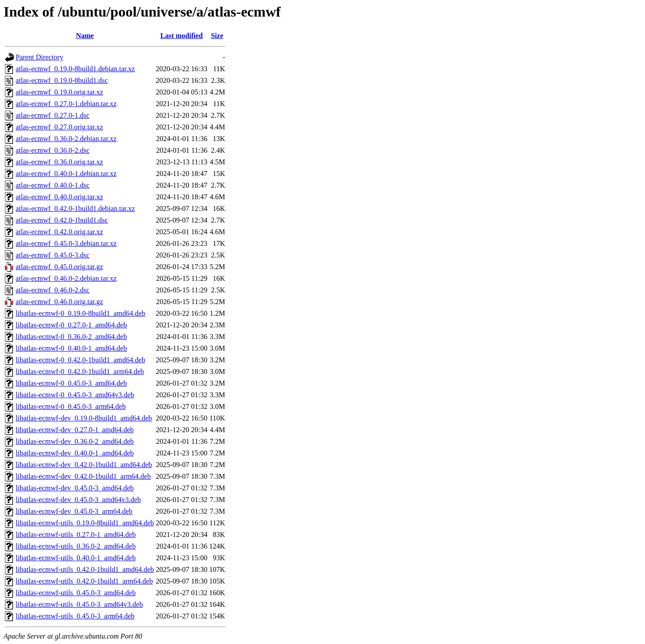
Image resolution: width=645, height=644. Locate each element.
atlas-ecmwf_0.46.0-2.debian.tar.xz (66, 278)
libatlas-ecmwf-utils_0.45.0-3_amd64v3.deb (79, 604)
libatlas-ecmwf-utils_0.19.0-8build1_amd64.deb (85, 523)
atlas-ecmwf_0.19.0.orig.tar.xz (59, 92)
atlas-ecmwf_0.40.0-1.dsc (53, 185)
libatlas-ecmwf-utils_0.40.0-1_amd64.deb (76, 558)
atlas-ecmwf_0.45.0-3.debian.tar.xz (66, 243)
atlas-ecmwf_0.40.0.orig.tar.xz (59, 197)
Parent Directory (39, 57)
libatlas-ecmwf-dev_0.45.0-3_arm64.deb (74, 511)
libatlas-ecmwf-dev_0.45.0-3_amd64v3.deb (78, 500)
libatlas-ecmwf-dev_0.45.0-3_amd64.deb (75, 488)
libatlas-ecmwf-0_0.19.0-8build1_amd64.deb (80, 313)
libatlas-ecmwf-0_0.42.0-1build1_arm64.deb (80, 371)
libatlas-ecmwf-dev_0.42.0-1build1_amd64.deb (84, 465)
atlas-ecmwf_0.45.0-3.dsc (53, 255)
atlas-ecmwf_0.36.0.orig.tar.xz (59, 162)
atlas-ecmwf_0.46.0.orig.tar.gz (59, 302)
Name (85, 36)
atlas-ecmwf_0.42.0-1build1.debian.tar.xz (75, 208)
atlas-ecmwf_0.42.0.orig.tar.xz (59, 232)
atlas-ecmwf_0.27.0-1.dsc (53, 115)
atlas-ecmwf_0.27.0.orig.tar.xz (59, 127)
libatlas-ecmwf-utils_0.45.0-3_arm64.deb (75, 616)
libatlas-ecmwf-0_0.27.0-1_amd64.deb (71, 325)
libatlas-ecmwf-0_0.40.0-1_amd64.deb (71, 348)
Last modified (182, 36)
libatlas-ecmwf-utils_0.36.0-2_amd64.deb (76, 546)
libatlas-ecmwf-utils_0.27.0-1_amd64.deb (76, 535)
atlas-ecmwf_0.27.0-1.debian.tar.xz (66, 104)
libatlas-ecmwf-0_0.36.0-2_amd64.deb (71, 337)
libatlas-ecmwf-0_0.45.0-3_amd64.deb (71, 383)
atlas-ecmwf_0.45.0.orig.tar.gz (59, 267)
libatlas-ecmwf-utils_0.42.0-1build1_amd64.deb (85, 569)
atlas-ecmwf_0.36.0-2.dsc (53, 150)
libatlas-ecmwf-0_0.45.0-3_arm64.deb (71, 406)
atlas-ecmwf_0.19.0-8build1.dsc (62, 80)
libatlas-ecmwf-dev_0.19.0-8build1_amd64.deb (84, 418)
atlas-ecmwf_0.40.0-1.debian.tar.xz (66, 174)
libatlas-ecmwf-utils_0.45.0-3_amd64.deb (76, 593)
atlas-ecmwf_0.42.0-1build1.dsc (62, 220)
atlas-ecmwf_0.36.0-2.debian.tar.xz (66, 139)
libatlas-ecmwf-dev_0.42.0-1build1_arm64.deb (83, 476)
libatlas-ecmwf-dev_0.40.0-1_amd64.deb (75, 453)
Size (217, 36)
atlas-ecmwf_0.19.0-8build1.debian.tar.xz (75, 69)
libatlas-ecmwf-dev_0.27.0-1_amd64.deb (75, 430)
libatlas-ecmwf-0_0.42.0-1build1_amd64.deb (80, 360)
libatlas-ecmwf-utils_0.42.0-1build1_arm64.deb (84, 581)
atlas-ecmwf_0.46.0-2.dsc (53, 290)
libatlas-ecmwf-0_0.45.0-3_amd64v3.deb (75, 395)
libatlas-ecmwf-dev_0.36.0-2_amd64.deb (75, 441)
